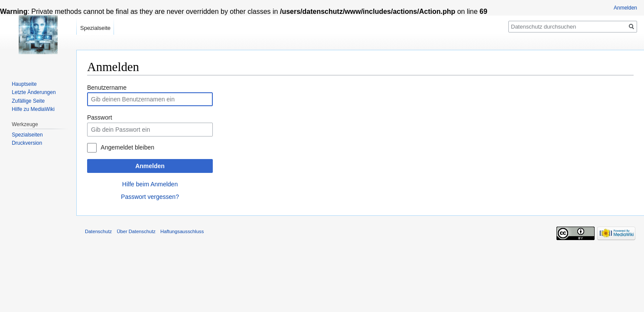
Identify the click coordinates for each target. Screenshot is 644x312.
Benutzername (107, 88)
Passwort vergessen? (150, 197)
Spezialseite (95, 28)
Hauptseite (24, 84)
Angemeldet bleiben (127, 147)
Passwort (100, 117)
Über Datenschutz (136, 231)
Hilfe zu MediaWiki (33, 109)
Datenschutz (98, 231)
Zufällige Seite (28, 101)
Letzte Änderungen (34, 92)
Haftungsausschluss (182, 231)
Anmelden (150, 166)
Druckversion (27, 143)
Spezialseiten (27, 135)
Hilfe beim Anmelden (150, 184)
